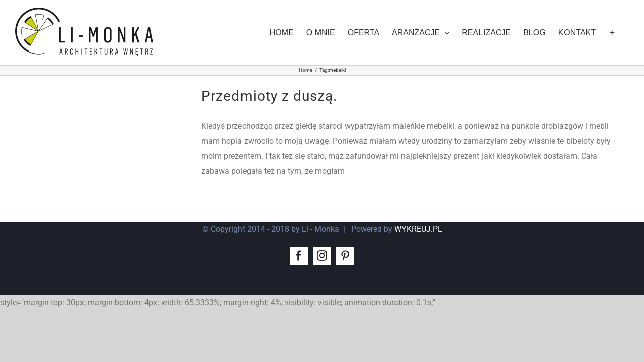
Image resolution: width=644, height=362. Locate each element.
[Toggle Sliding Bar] (625, 33)
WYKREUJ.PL (418, 229)
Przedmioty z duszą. (269, 96)
